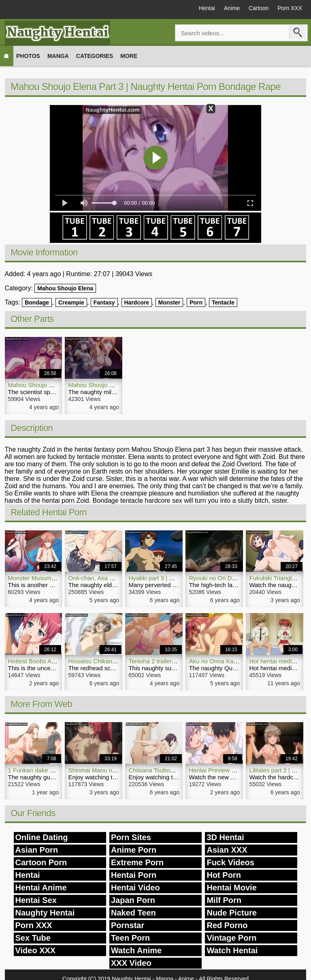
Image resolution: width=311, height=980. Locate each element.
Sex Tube (33, 938)
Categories (95, 56)
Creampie (71, 302)
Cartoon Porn (41, 862)
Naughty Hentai (45, 913)
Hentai (202, 9)
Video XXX (36, 950)
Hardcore (137, 302)
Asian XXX (227, 850)
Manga (58, 56)
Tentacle (223, 302)
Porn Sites (131, 837)
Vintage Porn (231, 938)
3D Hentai (225, 837)
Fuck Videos (230, 862)
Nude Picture (231, 913)
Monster (169, 302)
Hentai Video (135, 888)
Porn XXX (289, 9)
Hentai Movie (231, 888)
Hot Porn (224, 875)
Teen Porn (130, 938)
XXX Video (131, 963)
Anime (228, 9)
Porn (196, 302)
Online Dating (42, 837)
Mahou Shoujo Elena (65, 288)
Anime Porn (134, 850)
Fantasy (104, 302)
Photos (28, 56)
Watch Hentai (232, 950)
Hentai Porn (134, 875)
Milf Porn (224, 900)
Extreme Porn (137, 862)
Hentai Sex (36, 900)
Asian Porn (37, 850)
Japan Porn (133, 900)
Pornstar (128, 925)
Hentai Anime (41, 888)
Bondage (37, 302)
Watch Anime (136, 950)
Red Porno (227, 925)
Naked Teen (133, 913)
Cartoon (256, 9)
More (129, 56)
